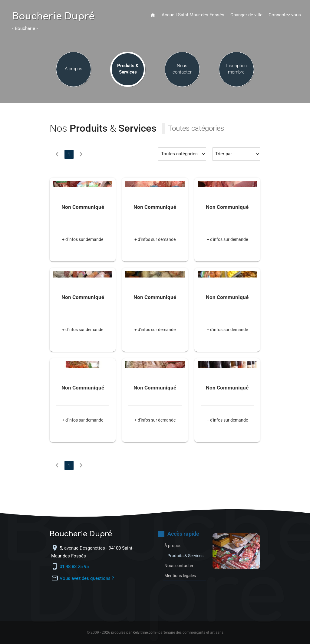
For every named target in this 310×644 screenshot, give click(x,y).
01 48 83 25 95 (75, 567)
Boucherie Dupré (53, 17)
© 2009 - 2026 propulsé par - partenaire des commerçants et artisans (155, 632)
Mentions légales (182, 582)
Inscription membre (236, 70)
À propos (74, 70)
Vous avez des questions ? (87, 578)
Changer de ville (246, 15)
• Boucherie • (25, 29)
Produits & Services (128, 70)
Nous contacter (182, 70)
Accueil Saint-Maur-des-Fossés (193, 15)
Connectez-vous (285, 15)
